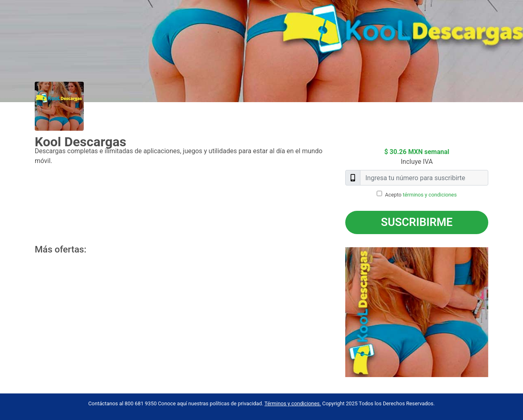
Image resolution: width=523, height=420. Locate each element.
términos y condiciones (430, 195)
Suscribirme (417, 222)
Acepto (421, 195)
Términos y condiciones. (293, 403)
